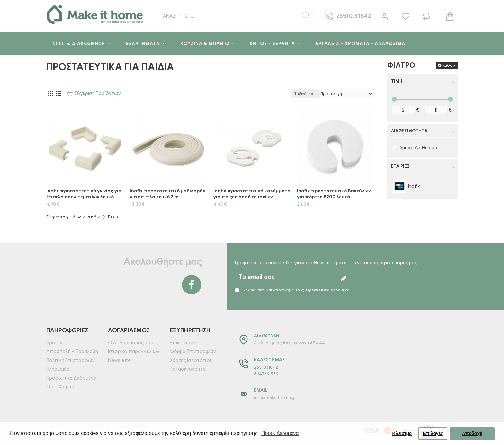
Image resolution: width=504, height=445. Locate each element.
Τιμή (397, 81)
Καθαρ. (449, 65)
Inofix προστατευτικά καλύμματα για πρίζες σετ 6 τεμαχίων (252, 194)
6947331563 (266, 374)
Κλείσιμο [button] (402, 433)
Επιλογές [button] (433, 433)
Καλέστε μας (269, 360)
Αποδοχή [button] (472, 433)
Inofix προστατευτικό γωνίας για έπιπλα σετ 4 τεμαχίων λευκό (84, 194)
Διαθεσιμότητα (409, 131)
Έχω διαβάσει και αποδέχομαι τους (293, 290)
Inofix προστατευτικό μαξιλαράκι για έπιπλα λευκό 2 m (168, 194)
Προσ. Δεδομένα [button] (280, 433)
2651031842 (266, 367)
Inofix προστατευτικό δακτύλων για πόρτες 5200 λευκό (334, 194)
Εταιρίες (400, 166)
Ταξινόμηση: (306, 93)
